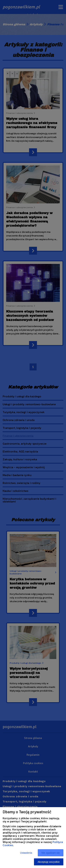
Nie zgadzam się (51, 853)
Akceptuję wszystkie (49, 862)
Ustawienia (26, 853)
